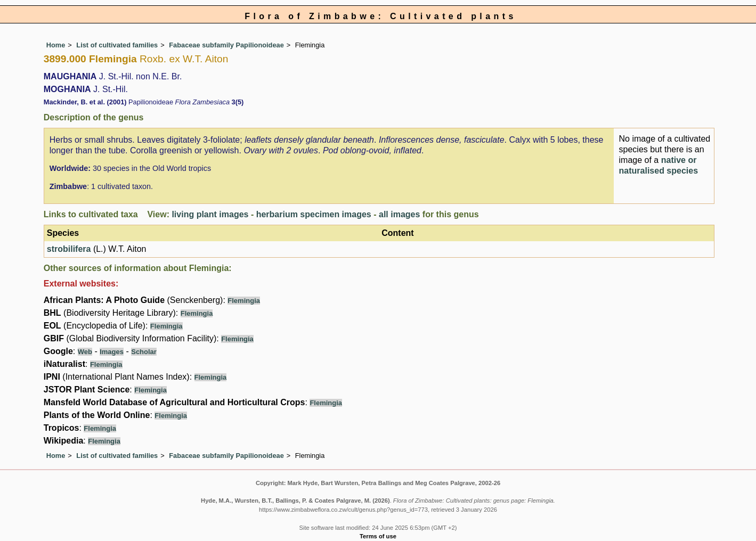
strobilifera (69, 249)
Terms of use (378, 536)
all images (399, 214)
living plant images (210, 214)
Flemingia (244, 301)
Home (56, 45)
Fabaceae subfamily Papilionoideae (226, 45)
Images (112, 352)
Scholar (144, 352)
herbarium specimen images (314, 214)
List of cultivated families (117, 45)
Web (85, 352)
